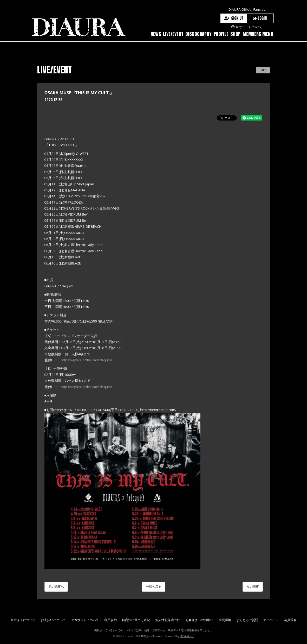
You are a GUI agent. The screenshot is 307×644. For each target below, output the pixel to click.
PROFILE (221, 34)
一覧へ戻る (154, 587)
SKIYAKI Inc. (187, 636)
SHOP (235, 34)
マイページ (271, 620)
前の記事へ (56, 587)
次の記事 (253, 587)
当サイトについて (23, 620)
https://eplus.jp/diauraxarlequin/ (86, 360)
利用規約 (110, 620)
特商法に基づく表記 (136, 620)
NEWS (156, 34)
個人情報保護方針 (168, 620)
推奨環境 (225, 620)
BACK (263, 70)
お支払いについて (53, 620)
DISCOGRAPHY (198, 34)
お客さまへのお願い (199, 620)
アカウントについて (85, 620)
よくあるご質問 (247, 620)
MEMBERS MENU (258, 34)
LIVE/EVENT (173, 34)
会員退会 (290, 620)
